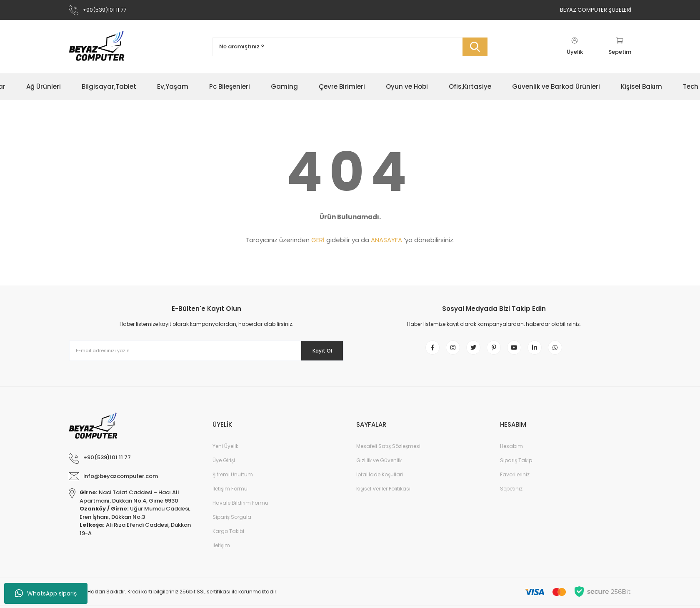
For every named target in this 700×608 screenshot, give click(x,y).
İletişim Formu (230, 495)
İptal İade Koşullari (380, 481)
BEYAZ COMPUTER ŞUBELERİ (596, 10)
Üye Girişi (224, 467)
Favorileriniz (515, 481)
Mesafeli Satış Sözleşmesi (388, 452)
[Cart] (620, 47)
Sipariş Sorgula (232, 523)
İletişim (221, 552)
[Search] (350, 47)
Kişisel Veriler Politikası (383, 495)
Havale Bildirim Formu (240, 509)
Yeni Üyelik (225, 452)
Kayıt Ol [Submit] (316, 350)
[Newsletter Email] (206, 351)
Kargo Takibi (228, 537)
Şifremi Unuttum (233, 481)
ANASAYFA (386, 240)
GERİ (318, 240)
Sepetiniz (511, 495)
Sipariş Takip (516, 467)
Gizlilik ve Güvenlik (379, 467)
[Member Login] (575, 47)
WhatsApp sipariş (46, 593)
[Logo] (97, 47)
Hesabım (511, 452)
